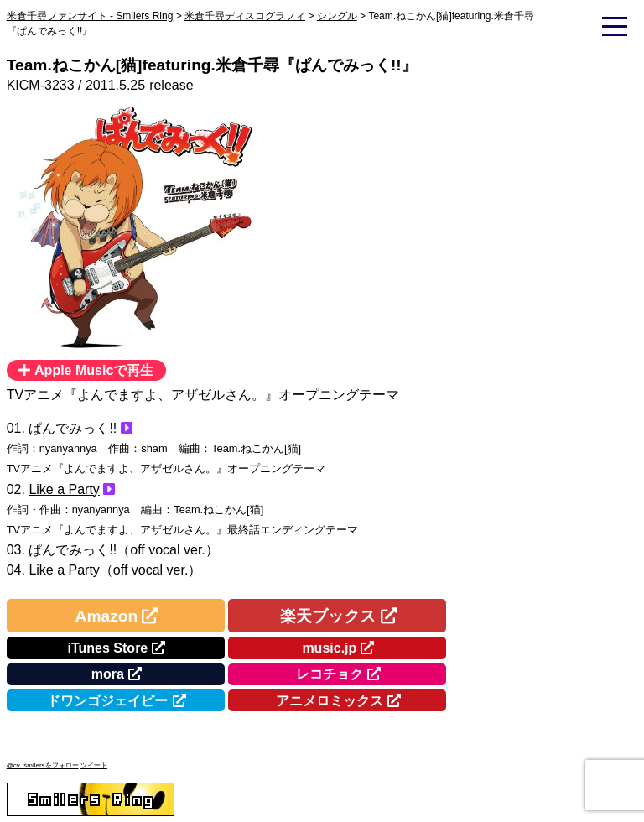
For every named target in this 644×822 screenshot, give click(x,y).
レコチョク (330, 674)
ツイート (94, 765)
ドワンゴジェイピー (107, 701)
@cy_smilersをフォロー (43, 765)
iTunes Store (108, 648)
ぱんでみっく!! (73, 428)
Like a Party (64, 489)
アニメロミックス (330, 701)
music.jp (329, 648)
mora (108, 674)
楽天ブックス (328, 616)
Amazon (107, 616)
